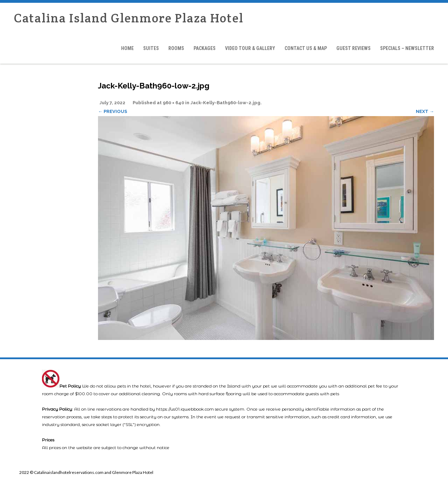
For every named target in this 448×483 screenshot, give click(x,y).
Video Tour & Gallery (250, 48)
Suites (151, 48)
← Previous (113, 111)
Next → (425, 111)
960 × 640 (173, 103)
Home (127, 48)
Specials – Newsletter (407, 48)
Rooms (176, 48)
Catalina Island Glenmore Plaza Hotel (129, 18)
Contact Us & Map (306, 48)
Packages (205, 48)
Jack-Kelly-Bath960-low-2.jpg (225, 103)
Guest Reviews (353, 48)
